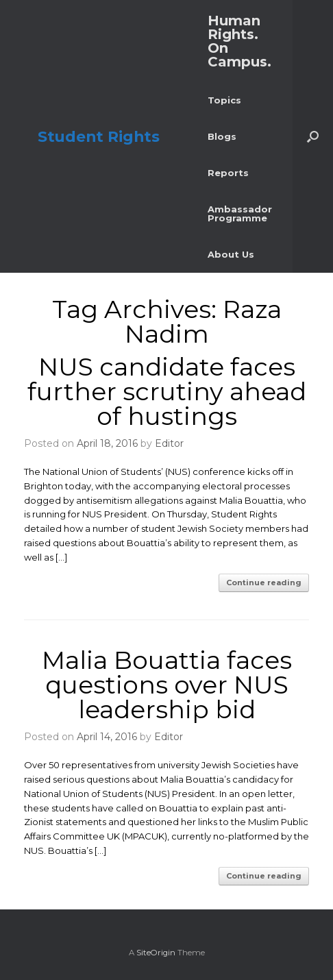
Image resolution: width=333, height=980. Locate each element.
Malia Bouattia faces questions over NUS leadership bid (167, 685)
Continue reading (264, 583)
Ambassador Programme (240, 213)
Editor (169, 443)
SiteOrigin (156, 953)
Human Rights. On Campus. (239, 41)
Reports (228, 173)
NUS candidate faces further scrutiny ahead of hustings (167, 391)
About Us (231, 254)
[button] (313, 136)
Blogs (222, 136)
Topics (224, 100)
